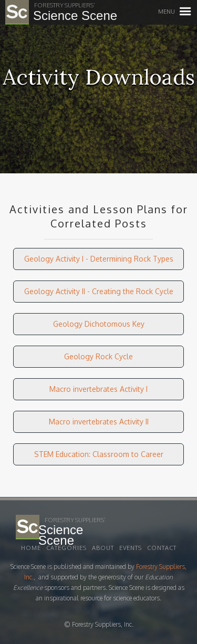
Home (31, 548)
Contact (162, 548)
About (103, 548)
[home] (48, 12)
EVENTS (131, 548)
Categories (66, 548)
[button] (185, 12)
